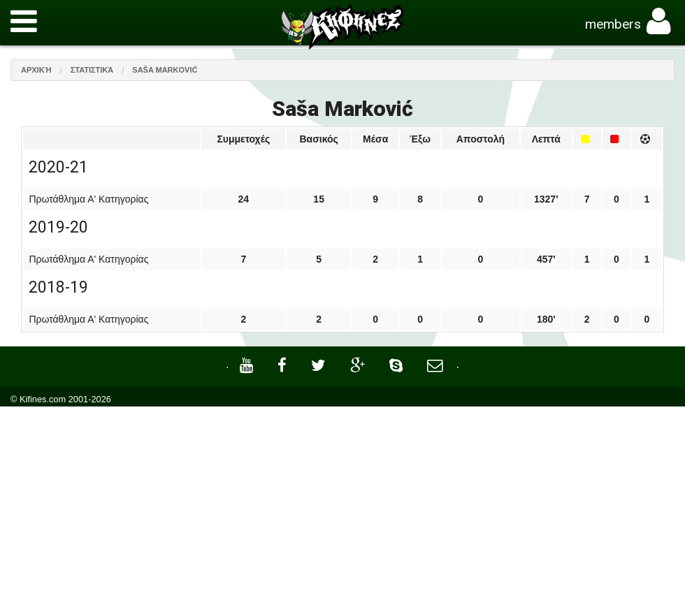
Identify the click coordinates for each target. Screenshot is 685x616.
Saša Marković (165, 70)
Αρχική (36, 70)
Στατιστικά (92, 70)
